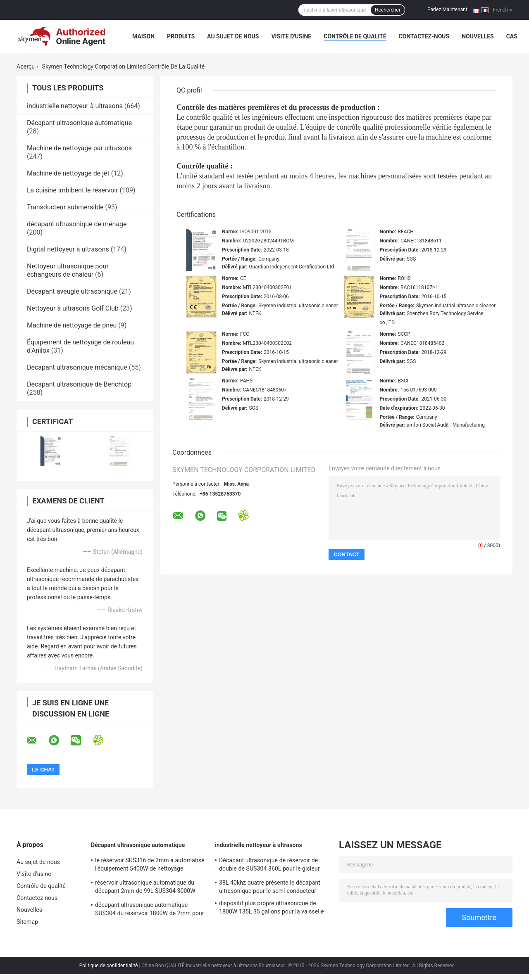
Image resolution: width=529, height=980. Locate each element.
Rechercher (388, 10)
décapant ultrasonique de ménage (77, 224)
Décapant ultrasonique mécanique (77, 367)
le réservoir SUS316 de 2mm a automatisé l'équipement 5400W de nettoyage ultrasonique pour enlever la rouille (150, 866)
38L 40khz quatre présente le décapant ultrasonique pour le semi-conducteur (270, 887)
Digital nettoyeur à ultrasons (68, 249)
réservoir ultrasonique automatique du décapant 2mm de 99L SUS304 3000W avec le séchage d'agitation (145, 888)
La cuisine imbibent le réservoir (73, 190)
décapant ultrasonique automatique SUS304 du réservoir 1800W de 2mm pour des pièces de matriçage (150, 910)
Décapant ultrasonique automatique (79, 123)
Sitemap (27, 922)
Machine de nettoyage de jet (68, 173)
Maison (143, 36)
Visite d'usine (291, 36)
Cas (512, 36)
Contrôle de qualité (355, 36)
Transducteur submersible (65, 207)
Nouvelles (478, 36)
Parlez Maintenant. (448, 9)
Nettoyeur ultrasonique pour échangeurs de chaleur (68, 270)
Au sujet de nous (233, 36)
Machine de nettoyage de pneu (72, 325)
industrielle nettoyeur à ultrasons (75, 106)
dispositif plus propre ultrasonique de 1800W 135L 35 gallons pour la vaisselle (272, 907)
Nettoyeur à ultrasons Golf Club (73, 308)
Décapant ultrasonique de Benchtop (79, 384)
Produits (181, 36)
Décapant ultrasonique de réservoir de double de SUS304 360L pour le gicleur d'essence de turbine (269, 866)
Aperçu (26, 66)
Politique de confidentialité (109, 966)
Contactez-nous (424, 36)
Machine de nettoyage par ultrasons (79, 148)
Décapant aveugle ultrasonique (72, 291)
